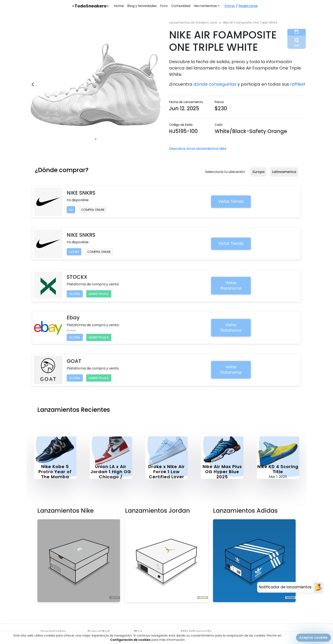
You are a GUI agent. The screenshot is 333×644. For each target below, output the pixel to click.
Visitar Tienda (231, 201)
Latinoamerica (284, 172)
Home (119, 6)
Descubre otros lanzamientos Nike (198, 149)
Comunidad (181, 6)
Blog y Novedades (142, 6)
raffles (297, 84)
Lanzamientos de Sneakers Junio (193, 23)
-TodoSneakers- (90, 6)
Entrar (230, 6)
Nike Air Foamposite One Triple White (250, 23)
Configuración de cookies (130, 640)
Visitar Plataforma (231, 286)
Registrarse (248, 6)
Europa (258, 172)
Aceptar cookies (313, 638)
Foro (164, 6)
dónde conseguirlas (215, 84)
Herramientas (205, 6)
